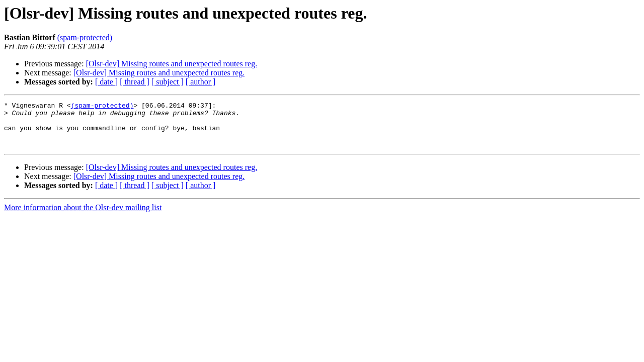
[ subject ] (168, 82)
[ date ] (106, 82)
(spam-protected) (85, 37)
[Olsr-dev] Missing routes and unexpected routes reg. (172, 64)
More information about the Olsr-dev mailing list (83, 216)
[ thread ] (135, 82)
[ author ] (201, 82)
